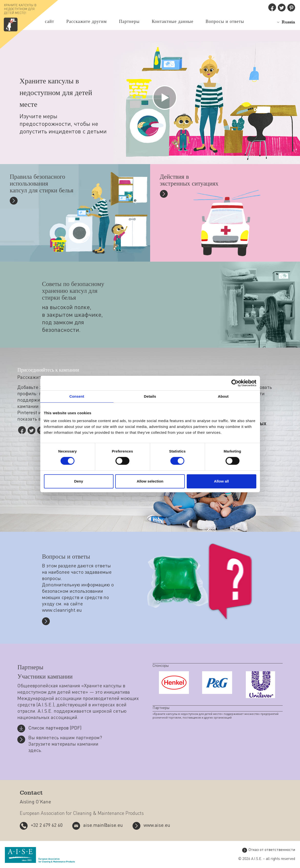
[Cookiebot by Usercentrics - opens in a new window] (235, 383)
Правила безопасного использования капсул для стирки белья (42, 184)
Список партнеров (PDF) (55, 729)
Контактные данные (173, 22)
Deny (79, 481)
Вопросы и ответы (225, 22)
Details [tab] (150, 396)
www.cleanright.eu (62, 611)
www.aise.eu (157, 826)
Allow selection (150, 481)
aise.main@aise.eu (103, 826)
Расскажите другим (87, 22)
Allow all (222, 481)
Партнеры (129, 22)
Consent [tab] (77, 396)
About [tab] (223, 396)
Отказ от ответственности (272, 850)
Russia (288, 22)
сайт (50, 22)
